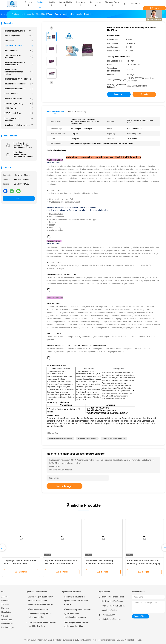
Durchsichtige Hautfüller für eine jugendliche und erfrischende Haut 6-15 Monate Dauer (21, 564)
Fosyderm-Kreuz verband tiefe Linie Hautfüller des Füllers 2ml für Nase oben (23, 145)
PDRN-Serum (19, 108)
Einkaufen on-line (112, 4)
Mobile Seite (7, 620)
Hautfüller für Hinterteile (19, 84)
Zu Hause (5, 597)
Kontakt (19, 198)
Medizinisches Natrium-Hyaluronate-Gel (19, 64)
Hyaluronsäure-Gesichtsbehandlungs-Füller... (19, 72)
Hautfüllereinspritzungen (87, 438)
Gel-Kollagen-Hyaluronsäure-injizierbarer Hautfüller (76, 624)
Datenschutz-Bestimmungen (8, 625)
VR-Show (5, 604)
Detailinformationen (55, 112)
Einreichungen (64, 486)
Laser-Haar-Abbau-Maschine (19, 119)
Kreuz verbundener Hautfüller (19, 56)
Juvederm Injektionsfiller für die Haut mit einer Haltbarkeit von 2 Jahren (60, 564)
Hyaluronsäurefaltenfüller (19, 89)
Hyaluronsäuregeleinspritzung (114, 438)
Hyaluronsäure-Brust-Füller (19, 79)
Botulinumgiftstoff (19, 36)
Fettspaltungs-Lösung (19, 103)
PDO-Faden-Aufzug (19, 113)
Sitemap (5, 616)
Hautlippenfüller (19, 50)
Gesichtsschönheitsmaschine (19, 125)
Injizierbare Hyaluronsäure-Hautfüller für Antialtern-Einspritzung (24, 154)
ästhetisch (19, 41)
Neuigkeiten (6, 612)
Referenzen (154, 8)
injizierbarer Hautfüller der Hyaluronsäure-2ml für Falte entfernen (76, 601)
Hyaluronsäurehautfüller (19, 31)
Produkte (5, 601)
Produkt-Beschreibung (77, 112)
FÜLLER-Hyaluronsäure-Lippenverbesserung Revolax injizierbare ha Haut (40, 613)
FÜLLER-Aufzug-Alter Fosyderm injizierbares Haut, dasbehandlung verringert (77, 613)
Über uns (5, 608)
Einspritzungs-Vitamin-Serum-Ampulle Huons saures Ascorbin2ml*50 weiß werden (41, 601)
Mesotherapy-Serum (19, 99)
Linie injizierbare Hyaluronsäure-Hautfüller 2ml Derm (42, 624)
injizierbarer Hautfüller (19, 46)
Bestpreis (119, 94)
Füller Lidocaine (19, 94)
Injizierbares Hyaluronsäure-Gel (60, 438)
